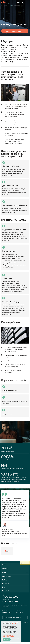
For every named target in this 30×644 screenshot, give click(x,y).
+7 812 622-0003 (11, 603)
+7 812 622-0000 (11, 598)
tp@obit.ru (19, 614)
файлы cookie (14, 624)
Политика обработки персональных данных (8, 636)
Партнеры (6, 584)
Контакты (6, 592)
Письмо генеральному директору (13, 619)
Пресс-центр (7, 576)
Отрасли (5, 569)
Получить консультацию (14, 31)
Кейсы (5, 580)
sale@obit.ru (7, 614)
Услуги (5, 565)
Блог (4, 588)
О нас (4, 573)
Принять (7, 640)
